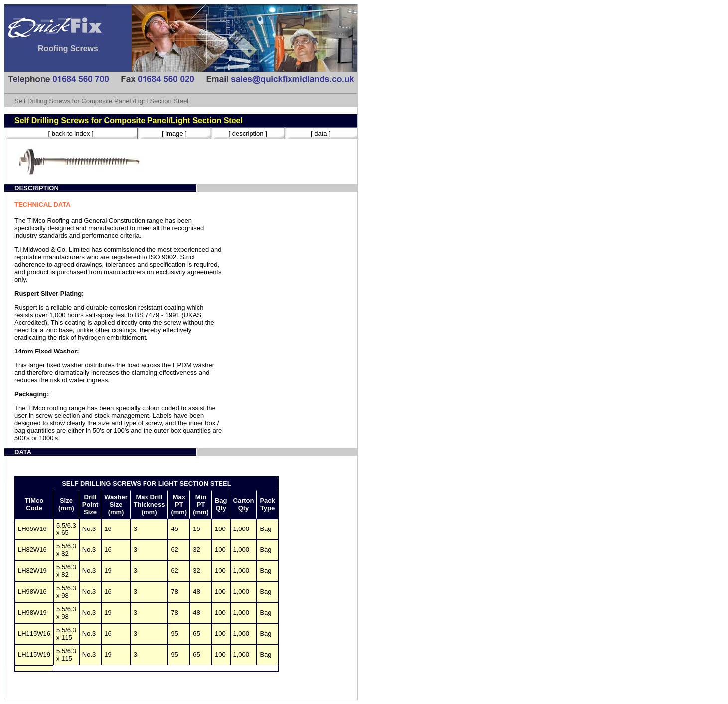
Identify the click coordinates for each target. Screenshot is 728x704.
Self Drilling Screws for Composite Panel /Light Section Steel (101, 101)
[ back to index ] (71, 133)
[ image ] (174, 133)
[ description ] (247, 133)
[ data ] (321, 133)
